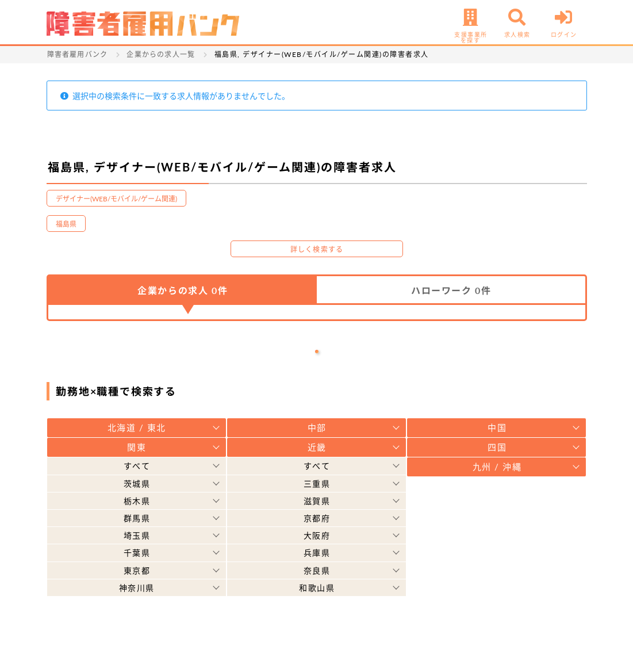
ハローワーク (451, 290)
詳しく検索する (317, 249)
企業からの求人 (183, 290)
